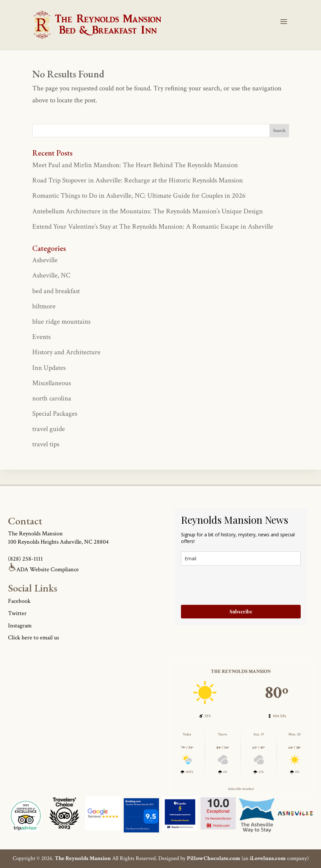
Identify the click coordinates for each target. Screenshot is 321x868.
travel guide (49, 429)
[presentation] (232, 585)
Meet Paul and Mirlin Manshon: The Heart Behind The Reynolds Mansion (135, 165)
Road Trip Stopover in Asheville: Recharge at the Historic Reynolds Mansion (138, 180)
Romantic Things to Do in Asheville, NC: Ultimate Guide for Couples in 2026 (139, 196)
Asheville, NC (51, 275)
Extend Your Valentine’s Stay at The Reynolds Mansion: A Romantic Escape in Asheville (153, 226)
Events (41, 337)
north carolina (52, 398)
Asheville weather (241, 789)
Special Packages (55, 414)
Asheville (45, 260)
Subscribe (241, 612)
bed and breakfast (56, 291)
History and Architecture (66, 352)
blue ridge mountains (61, 322)
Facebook (19, 601)
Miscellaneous (52, 383)
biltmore (44, 306)
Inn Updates (49, 368)
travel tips (46, 444)
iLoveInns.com (268, 858)
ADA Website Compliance (43, 569)
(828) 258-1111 (25, 559)
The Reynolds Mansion (83, 858)
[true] (161, 131)
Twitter (17, 613)
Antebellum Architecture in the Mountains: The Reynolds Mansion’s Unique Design (148, 211)
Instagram (20, 626)
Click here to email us (33, 638)
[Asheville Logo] (64, 815)
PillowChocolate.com (214, 858)
